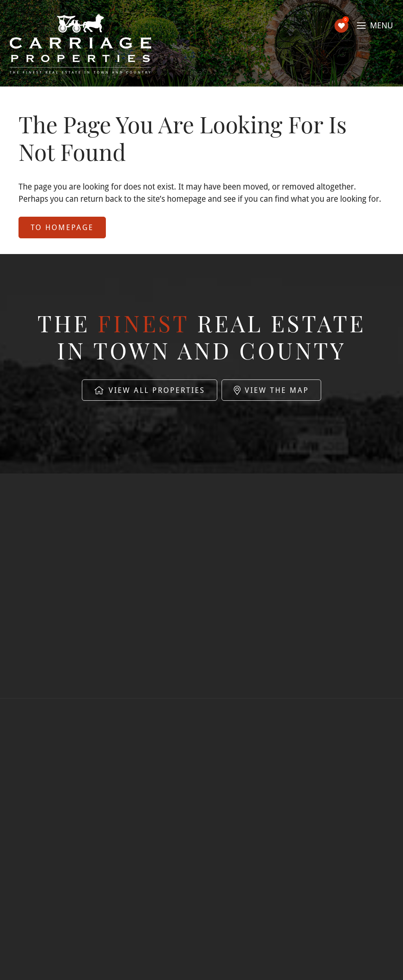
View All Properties (150, 390)
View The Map (271, 390)
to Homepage (62, 227)
